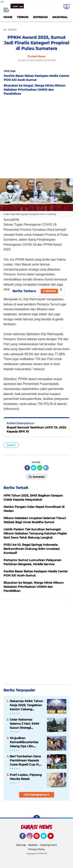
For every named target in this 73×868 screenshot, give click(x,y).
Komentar (36, 476)
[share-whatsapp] (40, 468)
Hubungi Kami (48, 845)
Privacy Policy (36, 849)
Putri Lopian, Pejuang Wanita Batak (26, 777)
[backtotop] (37, 818)
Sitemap (21, 845)
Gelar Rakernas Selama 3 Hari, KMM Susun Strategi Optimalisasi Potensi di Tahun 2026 (27, 724)
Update (49, 291)
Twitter (45, 838)
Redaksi (33, 845)
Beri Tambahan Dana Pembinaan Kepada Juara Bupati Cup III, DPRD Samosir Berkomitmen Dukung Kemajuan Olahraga (27, 760)
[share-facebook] (27, 468)
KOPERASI (40, 17)
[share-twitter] (33, 468)
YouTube (53, 838)
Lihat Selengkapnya (36, 795)
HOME (8, 17)
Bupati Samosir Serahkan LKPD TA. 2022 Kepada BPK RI (36, 429)
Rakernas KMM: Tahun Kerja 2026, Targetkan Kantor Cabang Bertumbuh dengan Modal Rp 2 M (26, 705)
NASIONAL (60, 17)
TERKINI (23, 17)
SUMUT (11, 445)
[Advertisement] (36, 136)
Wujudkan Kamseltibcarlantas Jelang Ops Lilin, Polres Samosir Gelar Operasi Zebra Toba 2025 (25, 742)
